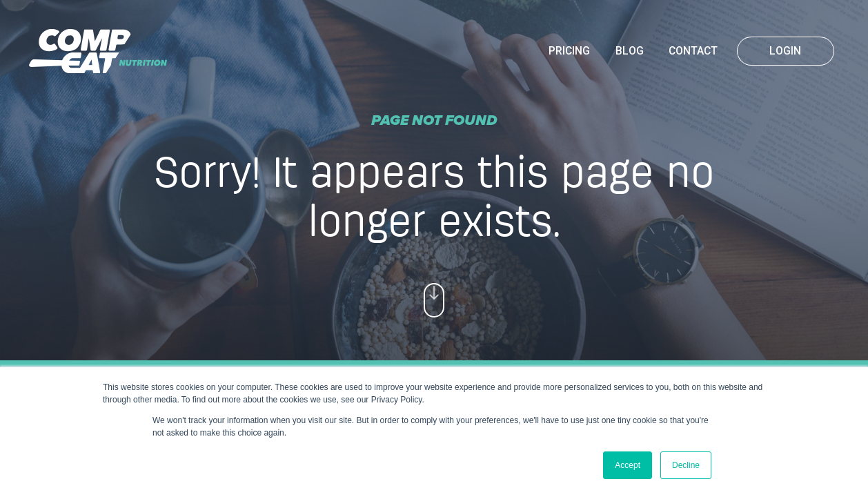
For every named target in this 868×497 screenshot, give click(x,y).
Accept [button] (628, 465)
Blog (630, 51)
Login (785, 51)
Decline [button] (686, 465)
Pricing (569, 51)
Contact (693, 51)
